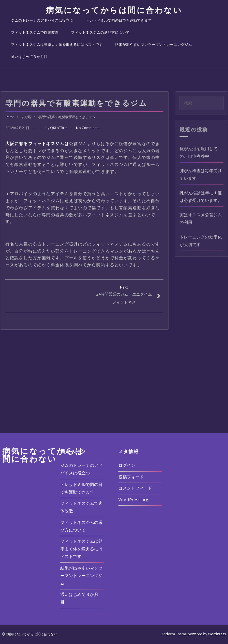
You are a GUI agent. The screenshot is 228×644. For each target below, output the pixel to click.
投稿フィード (131, 477)
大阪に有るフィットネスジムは (37, 143)
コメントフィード (135, 488)
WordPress (217, 634)
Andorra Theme (174, 634)
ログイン (127, 465)
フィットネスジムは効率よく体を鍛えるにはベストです (57, 44)
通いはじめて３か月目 (29, 57)
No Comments (88, 128)
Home (10, 117)
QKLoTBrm (59, 128)
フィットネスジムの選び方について (100, 32)
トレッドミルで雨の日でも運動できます (119, 20)
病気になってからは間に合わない (114, 10)
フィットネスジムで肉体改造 (35, 32)
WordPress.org (133, 499)
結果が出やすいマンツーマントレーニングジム (153, 44)
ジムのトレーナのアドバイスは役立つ (42, 20)
